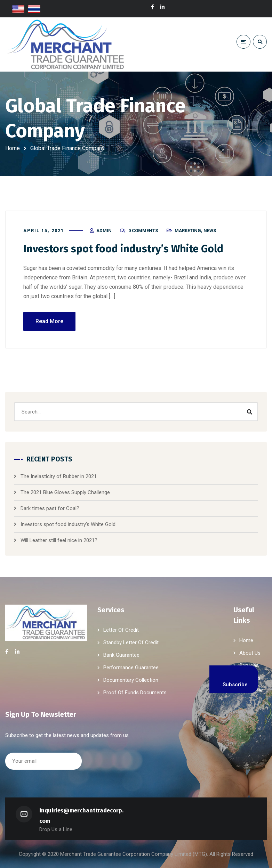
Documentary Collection (131, 680)
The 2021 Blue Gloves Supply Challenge (65, 492)
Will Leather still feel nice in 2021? (59, 540)
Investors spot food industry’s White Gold (123, 249)
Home (13, 148)
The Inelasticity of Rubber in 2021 (59, 476)
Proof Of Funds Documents (135, 693)
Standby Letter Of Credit (131, 642)
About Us (250, 653)
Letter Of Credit (121, 630)
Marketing (188, 231)
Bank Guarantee (121, 655)
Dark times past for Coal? (50, 508)
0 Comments (143, 231)
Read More (49, 321)
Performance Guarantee (131, 668)
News (210, 231)
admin (104, 231)
